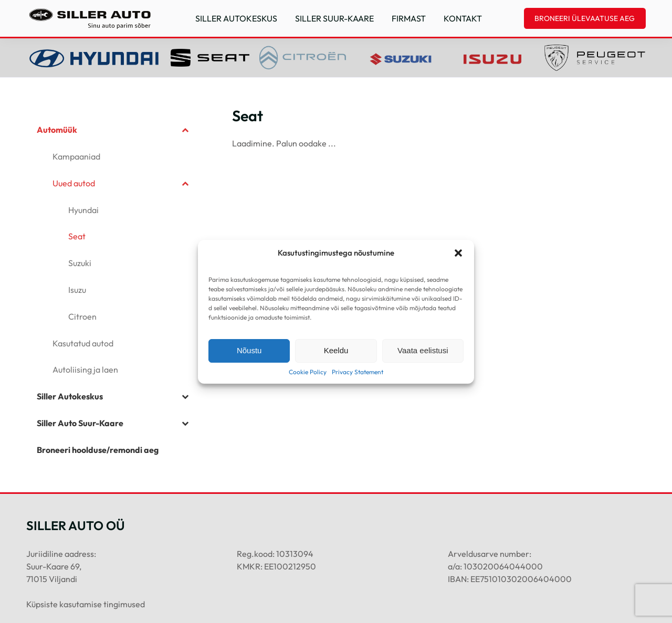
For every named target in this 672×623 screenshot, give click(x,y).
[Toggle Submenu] (185, 130)
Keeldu (336, 350)
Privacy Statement (358, 372)
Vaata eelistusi (423, 350)
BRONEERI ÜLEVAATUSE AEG (585, 18)
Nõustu (249, 350)
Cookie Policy (308, 372)
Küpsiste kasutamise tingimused (86, 604)
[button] (458, 253)
